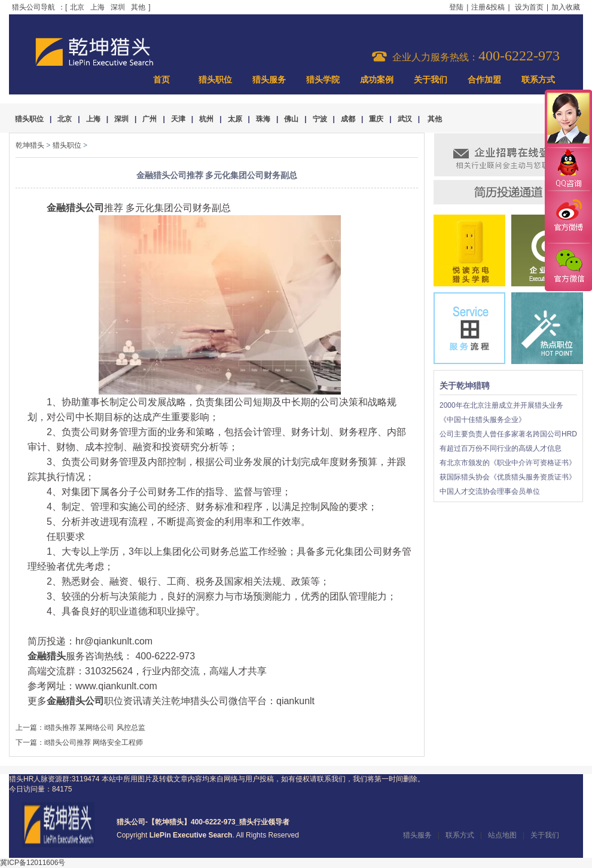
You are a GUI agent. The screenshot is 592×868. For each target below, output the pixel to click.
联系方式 (538, 80)
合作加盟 (484, 80)
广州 (149, 119)
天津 (178, 119)
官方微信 (568, 267)
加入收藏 (566, 7)
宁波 (320, 119)
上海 (97, 7)
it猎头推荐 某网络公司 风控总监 (95, 728)
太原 (235, 119)
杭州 (206, 119)
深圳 (118, 7)
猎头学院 (323, 80)
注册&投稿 (488, 7)
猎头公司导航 (33, 7)
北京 (77, 7)
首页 (161, 80)
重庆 (376, 119)
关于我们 (431, 80)
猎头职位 (215, 80)
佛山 (291, 119)
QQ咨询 (568, 169)
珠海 (263, 119)
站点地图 (502, 835)
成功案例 (377, 80)
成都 (348, 119)
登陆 (456, 7)
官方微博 (568, 217)
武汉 (405, 119)
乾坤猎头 (30, 145)
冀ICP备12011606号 (33, 863)
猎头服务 (269, 80)
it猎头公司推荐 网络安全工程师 (94, 742)
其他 (138, 7)
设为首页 (529, 7)
